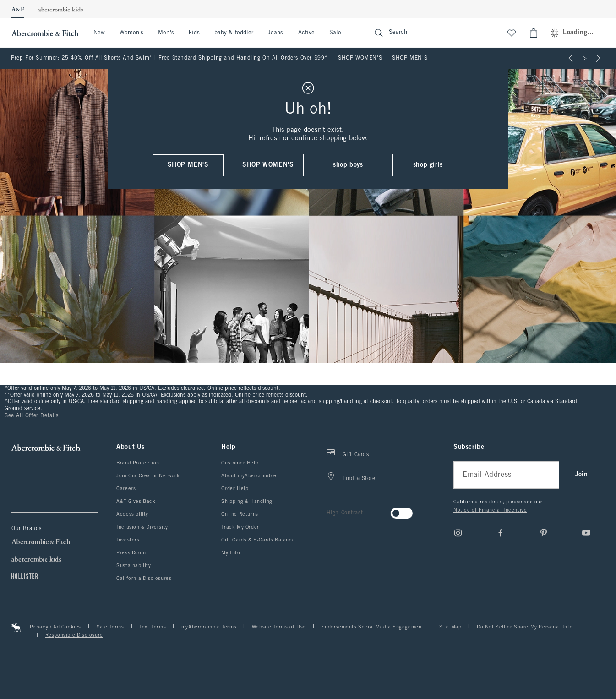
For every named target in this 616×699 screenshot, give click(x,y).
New (99, 33)
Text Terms (153, 627)
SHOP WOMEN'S (360, 58)
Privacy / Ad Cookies (55, 627)
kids (194, 33)
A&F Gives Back (136, 502)
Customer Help (240, 463)
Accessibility (132, 514)
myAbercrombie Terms (209, 627)
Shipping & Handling (247, 502)
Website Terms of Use (279, 627)
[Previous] (571, 58)
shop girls (428, 165)
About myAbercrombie (249, 476)
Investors (128, 540)
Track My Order (240, 527)
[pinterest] (544, 533)
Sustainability (134, 566)
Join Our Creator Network (148, 476)
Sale (335, 33)
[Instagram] (458, 533)
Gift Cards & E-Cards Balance (258, 540)
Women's (132, 33)
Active (306, 33)
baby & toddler (234, 33)
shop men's (188, 165)
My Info (231, 553)
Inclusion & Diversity (142, 527)
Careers (126, 489)
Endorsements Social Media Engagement (372, 627)
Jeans (275, 33)
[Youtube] (586, 533)
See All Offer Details (32, 416)
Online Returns (240, 514)
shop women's (268, 165)
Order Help (235, 489)
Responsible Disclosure (74, 635)
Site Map (450, 627)
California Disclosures (144, 579)
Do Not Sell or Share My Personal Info (525, 627)
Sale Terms (110, 627)
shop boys (348, 165)
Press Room (131, 553)
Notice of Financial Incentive (490, 510)
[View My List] (512, 33)
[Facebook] (501, 533)
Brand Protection (138, 463)
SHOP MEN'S (410, 58)
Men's (166, 33)
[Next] (598, 58)
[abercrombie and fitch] (44, 33)
